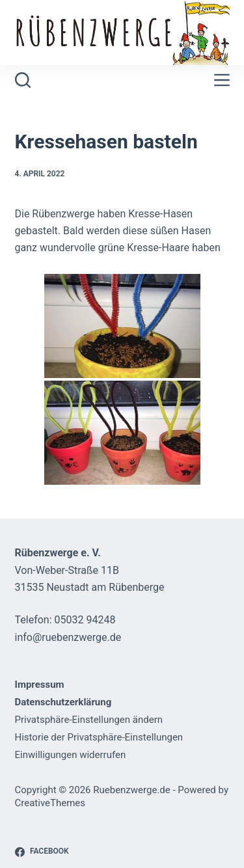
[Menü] (222, 80)
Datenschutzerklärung (63, 702)
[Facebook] (42, 852)
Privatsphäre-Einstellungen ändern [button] (89, 720)
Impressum (40, 685)
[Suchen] (23, 80)
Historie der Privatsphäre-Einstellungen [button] (99, 737)
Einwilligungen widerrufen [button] (71, 755)
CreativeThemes (50, 803)
